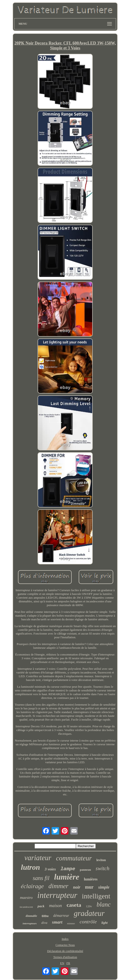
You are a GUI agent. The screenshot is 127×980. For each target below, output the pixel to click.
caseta (74, 905)
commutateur (74, 858)
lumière (67, 877)
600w (45, 916)
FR (68, 963)
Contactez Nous (65, 945)
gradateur (89, 913)
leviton (101, 860)
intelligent (96, 896)
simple (104, 887)
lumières (91, 879)
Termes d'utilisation (65, 957)
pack (41, 906)
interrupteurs (30, 923)
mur (89, 887)
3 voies (50, 869)
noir (77, 887)
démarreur (61, 916)
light (104, 923)
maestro (26, 898)
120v (89, 906)
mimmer (71, 923)
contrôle (88, 922)
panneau (85, 870)
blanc (104, 904)
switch (103, 868)
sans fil (41, 878)
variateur (38, 858)
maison (55, 906)
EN (62, 963)
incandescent (26, 907)
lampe (68, 869)
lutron (30, 867)
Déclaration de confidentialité (65, 951)
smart (57, 922)
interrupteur (57, 895)
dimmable (31, 916)
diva (44, 923)
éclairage (32, 886)
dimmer (58, 886)
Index (65, 939)
